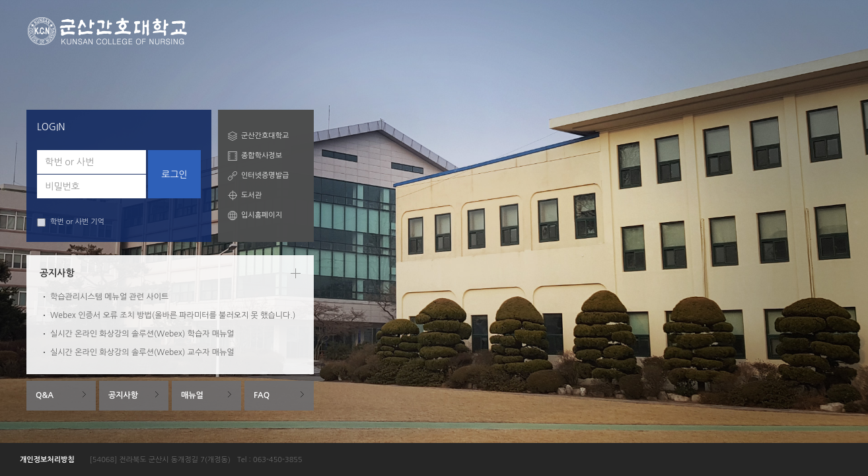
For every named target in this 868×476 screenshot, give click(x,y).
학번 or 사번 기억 (71, 222)
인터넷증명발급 (265, 176)
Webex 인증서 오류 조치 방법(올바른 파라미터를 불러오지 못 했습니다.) (173, 315)
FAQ (262, 395)
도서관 (251, 195)
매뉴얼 (192, 395)
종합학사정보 (262, 156)
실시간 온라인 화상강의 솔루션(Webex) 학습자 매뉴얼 (142, 334)
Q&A (45, 395)
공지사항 (123, 395)
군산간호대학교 (265, 136)
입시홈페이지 (262, 215)
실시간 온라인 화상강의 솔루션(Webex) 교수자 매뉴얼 (142, 352)
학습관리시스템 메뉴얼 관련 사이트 (109, 297)
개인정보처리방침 (47, 460)
